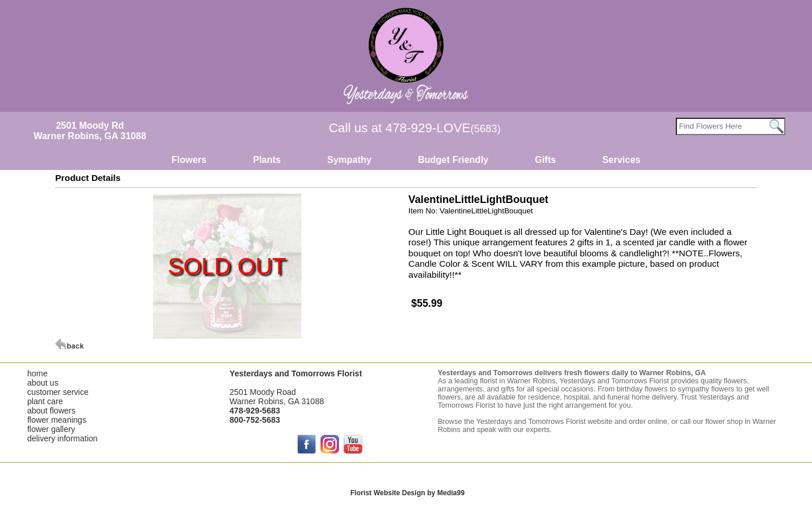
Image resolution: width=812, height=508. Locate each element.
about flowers (51, 411)
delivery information (62, 438)
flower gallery (51, 429)
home (37, 373)
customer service (58, 392)
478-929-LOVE (443, 128)
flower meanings (57, 420)
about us (43, 383)
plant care (45, 401)
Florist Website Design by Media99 (407, 493)
